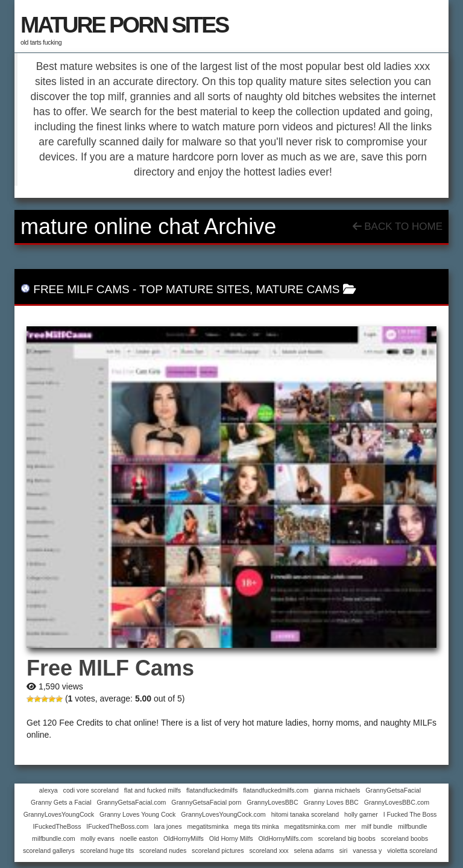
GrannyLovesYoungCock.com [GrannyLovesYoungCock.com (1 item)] (223, 814)
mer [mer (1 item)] (350, 826)
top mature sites (194, 289)
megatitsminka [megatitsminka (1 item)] (208, 826)
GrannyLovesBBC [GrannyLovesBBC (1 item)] (272, 802)
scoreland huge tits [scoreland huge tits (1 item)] (107, 851)
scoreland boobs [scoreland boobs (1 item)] (405, 838)
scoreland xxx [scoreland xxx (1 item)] (269, 851)
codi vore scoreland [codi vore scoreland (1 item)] (91, 790)
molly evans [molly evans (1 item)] (98, 838)
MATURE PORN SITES (124, 25)
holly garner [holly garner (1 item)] (361, 814)
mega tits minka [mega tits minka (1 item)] (257, 826)
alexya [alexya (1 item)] (49, 790)
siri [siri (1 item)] (344, 851)
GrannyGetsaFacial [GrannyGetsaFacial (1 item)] (393, 790)
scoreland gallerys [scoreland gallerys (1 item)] (49, 851)
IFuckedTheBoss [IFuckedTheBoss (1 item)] (57, 826)
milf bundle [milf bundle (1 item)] (377, 826)
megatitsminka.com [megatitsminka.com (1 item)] (312, 826)
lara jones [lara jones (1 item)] (168, 826)
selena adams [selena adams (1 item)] (314, 851)
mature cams (298, 289)
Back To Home (398, 227)
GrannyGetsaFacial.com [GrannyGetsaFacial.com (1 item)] (132, 802)
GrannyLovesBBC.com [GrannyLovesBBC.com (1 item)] (397, 802)
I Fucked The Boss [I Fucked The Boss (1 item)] (410, 814)
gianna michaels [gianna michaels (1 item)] (337, 790)
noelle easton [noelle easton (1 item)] (139, 838)
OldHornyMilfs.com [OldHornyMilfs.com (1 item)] (286, 838)
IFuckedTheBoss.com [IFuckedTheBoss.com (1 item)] (117, 826)
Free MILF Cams (81, 289)
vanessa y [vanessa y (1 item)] (367, 851)
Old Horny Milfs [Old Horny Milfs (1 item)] (231, 838)
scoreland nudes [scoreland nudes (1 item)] (163, 851)
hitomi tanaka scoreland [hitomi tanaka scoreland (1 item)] (305, 814)
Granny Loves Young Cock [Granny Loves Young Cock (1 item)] (137, 814)
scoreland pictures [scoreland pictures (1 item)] (218, 851)
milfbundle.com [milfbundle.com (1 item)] (54, 838)
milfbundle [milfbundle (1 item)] (413, 826)
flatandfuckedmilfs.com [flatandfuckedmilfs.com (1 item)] (276, 790)
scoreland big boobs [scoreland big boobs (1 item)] (346, 838)
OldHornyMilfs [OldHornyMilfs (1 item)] (184, 838)
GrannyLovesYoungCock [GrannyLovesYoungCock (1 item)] (59, 814)
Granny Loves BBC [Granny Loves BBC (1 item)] (331, 802)
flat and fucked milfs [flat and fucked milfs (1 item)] (153, 790)
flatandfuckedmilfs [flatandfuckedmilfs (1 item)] (212, 790)
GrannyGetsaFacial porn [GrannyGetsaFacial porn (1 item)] (206, 802)
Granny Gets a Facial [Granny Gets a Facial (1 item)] (61, 802)
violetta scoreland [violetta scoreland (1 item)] (412, 851)
